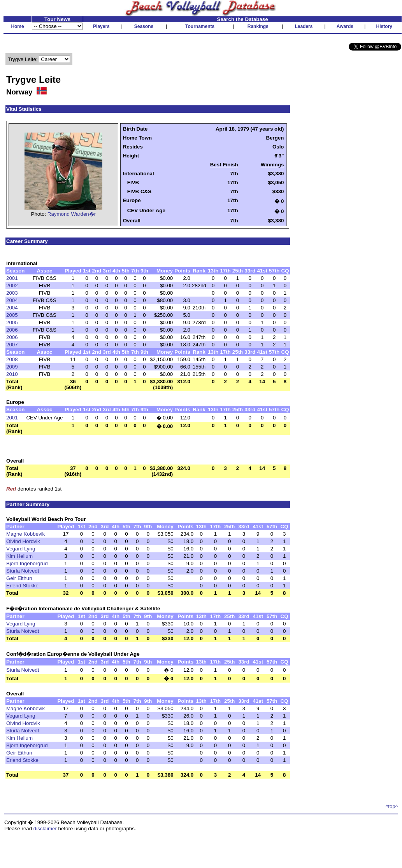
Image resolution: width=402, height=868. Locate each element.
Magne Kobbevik (25, 534)
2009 (12, 367)
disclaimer (45, 829)
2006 (12, 330)
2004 (12, 300)
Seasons (144, 26)
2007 (12, 345)
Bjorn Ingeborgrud (27, 563)
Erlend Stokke (22, 586)
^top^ (392, 806)
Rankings (258, 26)
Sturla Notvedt (23, 571)
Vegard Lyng (21, 549)
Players (101, 26)
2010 (12, 374)
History (384, 26)
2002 (12, 286)
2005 (12, 315)
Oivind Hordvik (23, 541)
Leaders (304, 26)
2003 (12, 293)
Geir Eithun (19, 578)
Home (17, 26)
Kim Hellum (19, 556)
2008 (12, 359)
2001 (12, 278)
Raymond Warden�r (72, 214)
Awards (345, 26)
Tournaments (200, 26)
